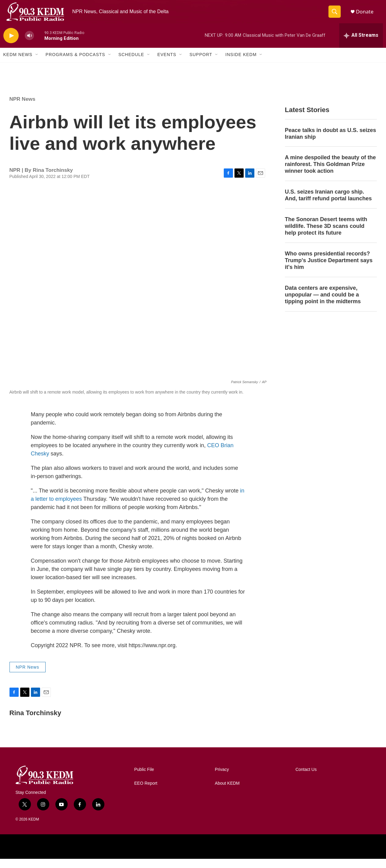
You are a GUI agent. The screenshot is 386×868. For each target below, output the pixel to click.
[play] (11, 45)
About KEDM (227, 793)
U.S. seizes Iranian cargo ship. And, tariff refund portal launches (328, 204)
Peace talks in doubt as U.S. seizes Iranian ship (331, 142)
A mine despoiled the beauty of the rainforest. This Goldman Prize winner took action (330, 173)
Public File (144, 779)
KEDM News (18, 64)
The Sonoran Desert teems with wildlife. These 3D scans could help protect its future (326, 235)
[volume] (29, 45)
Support (201, 64)
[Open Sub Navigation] (37, 64)
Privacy (222, 779)
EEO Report (146, 793)
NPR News (22, 108)
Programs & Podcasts (75, 64)
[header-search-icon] (336, 16)
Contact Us (306, 779)
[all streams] (361, 44)
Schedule (131, 64)
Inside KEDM (241, 64)
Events (167, 64)
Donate (367, 16)
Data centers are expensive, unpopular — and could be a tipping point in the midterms (323, 304)
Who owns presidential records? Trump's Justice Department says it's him (329, 270)
